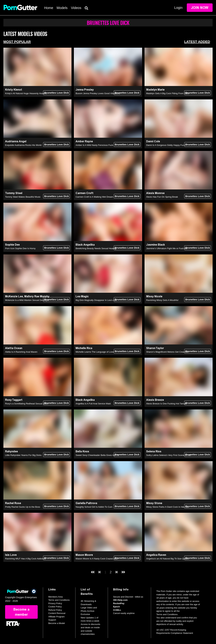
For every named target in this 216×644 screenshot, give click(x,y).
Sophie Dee (12, 245)
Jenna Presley (85, 90)
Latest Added (197, 42)
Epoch (116, 607)
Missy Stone (154, 503)
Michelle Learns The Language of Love (95, 352)
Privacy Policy (55, 603)
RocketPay (119, 603)
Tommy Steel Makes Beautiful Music (23, 197)
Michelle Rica (84, 348)
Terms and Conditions (59, 600)
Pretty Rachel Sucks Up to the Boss (23, 507)
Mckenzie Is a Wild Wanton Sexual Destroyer (27, 300)
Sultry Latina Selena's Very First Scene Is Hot (168, 455)
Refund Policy (55, 610)
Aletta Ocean (14, 348)
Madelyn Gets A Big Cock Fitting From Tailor (168, 93)
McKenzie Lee (14, 296)
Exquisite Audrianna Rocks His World (23, 145)
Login (178, 8)
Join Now (200, 8)
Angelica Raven (156, 555)
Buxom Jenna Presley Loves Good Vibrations (98, 93)
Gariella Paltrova (86, 503)
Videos (76, 8)
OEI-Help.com (120, 600)
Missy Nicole (154, 296)
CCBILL (117, 610)
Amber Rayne (84, 141)
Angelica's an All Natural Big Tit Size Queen (168, 559)
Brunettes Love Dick (56, 93)
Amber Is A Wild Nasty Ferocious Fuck (94, 145)
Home (49, 8)
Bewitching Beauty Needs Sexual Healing (96, 248)
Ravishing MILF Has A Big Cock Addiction (25, 559)
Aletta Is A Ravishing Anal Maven (21, 352)
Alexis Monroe (155, 193)
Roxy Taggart (14, 400)
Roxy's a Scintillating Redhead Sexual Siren (27, 404)
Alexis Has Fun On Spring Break (162, 197)
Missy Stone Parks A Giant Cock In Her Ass (167, 507)
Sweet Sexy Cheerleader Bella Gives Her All (97, 455)
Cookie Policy (55, 607)
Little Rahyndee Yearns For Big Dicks (23, 455)
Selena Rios (154, 451)
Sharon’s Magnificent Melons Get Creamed (167, 352)
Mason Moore (84, 555)
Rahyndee (11, 451)
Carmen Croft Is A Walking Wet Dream (94, 197)
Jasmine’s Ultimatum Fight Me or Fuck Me (167, 248)
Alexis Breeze (155, 400)
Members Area (55, 597)
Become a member (21, 612)
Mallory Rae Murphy (37, 296)
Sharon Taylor (155, 348)
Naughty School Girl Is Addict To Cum (94, 507)
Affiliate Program (56, 617)
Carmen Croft (84, 193)
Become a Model (57, 623)
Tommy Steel (14, 193)
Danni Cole (153, 141)
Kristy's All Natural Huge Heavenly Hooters (26, 93)
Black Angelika (85, 245)
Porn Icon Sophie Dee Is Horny (20, 248)
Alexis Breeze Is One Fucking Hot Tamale (167, 404)
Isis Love (11, 555)
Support (52, 620)
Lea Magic (82, 296)
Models (62, 8)
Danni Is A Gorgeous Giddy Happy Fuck (166, 145)
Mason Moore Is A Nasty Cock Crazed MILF (97, 559)
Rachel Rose (13, 503)
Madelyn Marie (155, 90)
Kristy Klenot (14, 90)
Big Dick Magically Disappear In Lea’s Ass (96, 300)
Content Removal (57, 613)
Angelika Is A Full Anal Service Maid (93, 404)
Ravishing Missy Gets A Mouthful (162, 300)
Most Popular (17, 42)
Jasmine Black (156, 245)
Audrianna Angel (16, 141)
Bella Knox (82, 451)
